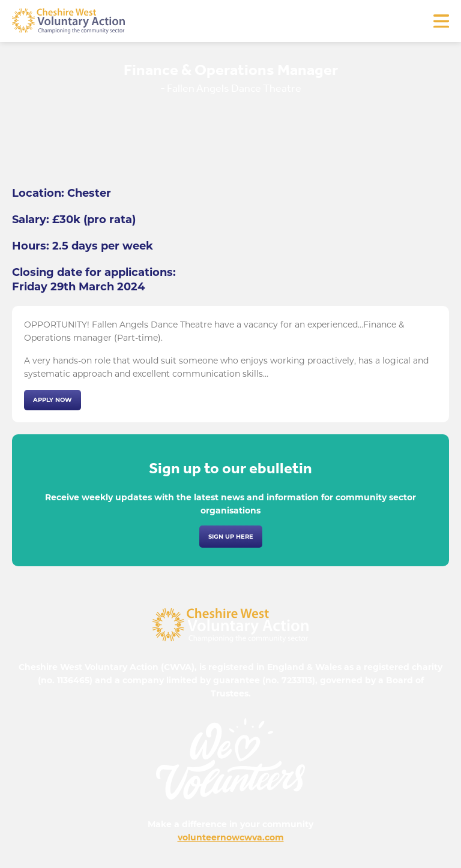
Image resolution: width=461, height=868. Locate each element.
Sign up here (231, 537)
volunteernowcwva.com (231, 837)
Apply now (53, 400)
